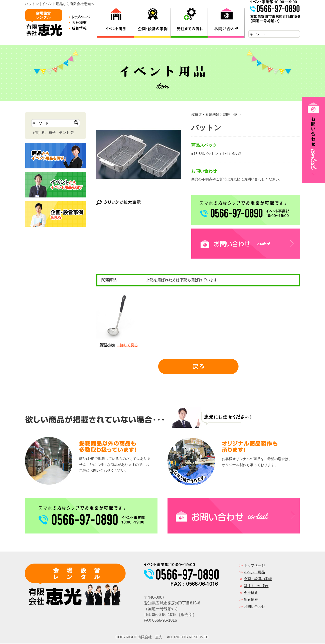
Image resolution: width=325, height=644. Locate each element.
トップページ (254, 566)
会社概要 (251, 593)
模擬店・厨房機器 (205, 115)
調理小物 (230, 115)
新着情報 (251, 600)
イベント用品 (254, 573)
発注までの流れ (256, 586)
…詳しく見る (127, 346)
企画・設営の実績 (258, 579)
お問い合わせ (254, 607)
